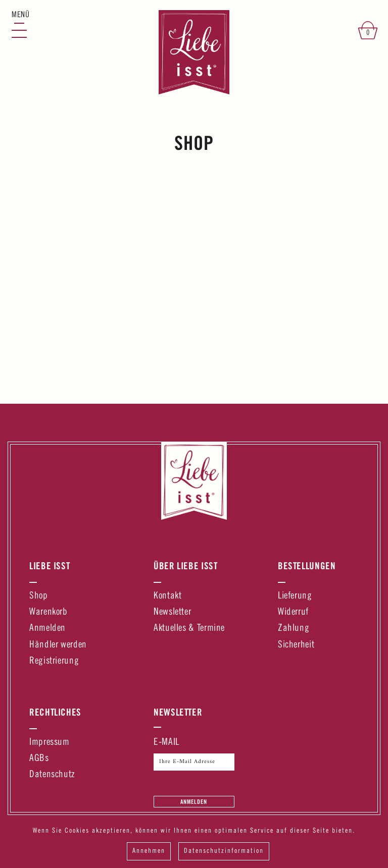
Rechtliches (55, 712)
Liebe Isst (50, 566)
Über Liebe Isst (186, 566)
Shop (39, 596)
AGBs (39, 759)
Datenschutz (52, 775)
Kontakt (167, 596)
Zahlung (294, 629)
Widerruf (293, 612)
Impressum (50, 743)
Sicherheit (296, 645)
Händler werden (58, 645)
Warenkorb (48, 612)
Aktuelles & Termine (189, 629)
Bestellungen (307, 566)
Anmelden (47, 629)
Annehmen (149, 851)
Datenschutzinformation (224, 851)
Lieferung (295, 596)
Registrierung (54, 661)
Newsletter (172, 612)
